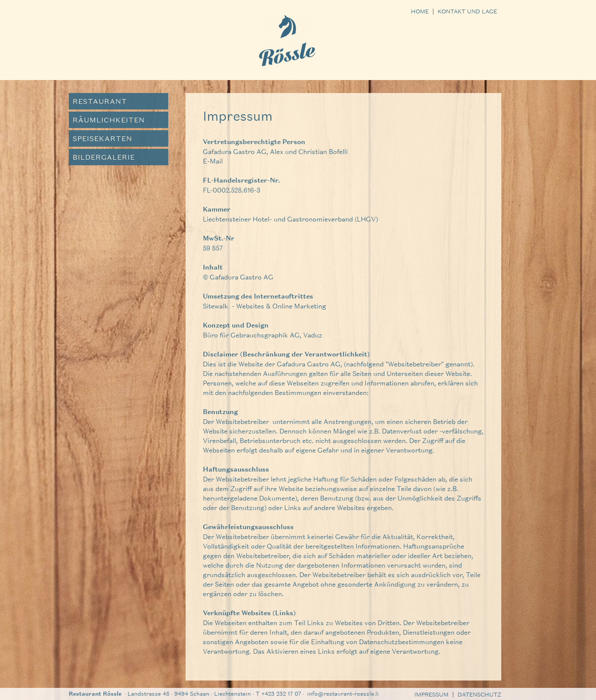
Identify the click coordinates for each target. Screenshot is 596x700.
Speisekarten (103, 138)
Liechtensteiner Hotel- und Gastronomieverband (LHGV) (290, 219)
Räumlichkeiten (109, 120)
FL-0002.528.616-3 (232, 190)
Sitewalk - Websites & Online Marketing (264, 306)
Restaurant (100, 101)
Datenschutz (479, 695)
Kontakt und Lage (467, 12)
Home (420, 12)
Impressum (431, 695)
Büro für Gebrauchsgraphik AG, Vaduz (263, 335)
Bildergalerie (104, 157)
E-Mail (213, 161)
